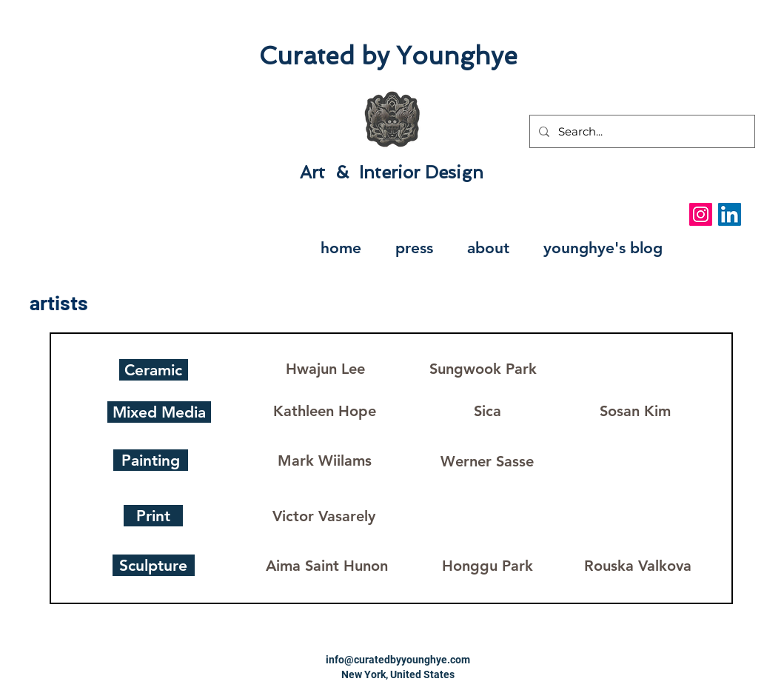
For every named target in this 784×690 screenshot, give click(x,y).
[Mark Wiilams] (325, 460)
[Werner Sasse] (487, 461)
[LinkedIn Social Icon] (730, 214)
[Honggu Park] (488, 565)
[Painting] (151, 460)
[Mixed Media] (159, 412)
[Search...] (641, 131)
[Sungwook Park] (483, 368)
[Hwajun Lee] (325, 368)
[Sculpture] (154, 565)
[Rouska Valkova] (638, 565)
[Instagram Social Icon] (701, 214)
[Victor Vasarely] (324, 516)
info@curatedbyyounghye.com (398, 660)
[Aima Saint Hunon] (327, 565)
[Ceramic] (154, 370)
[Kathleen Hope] (325, 411)
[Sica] (488, 411)
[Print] (153, 516)
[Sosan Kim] (635, 411)
